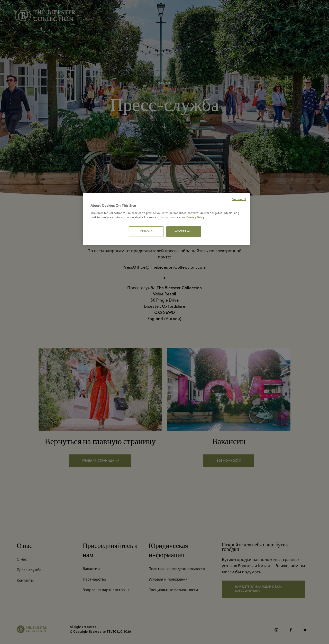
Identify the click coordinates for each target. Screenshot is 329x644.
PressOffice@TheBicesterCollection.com (165, 268)
